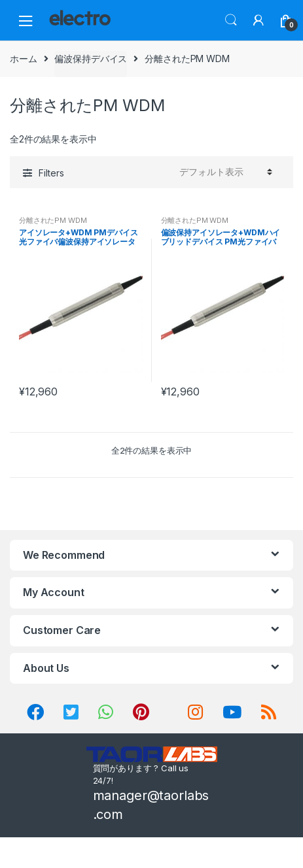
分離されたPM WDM (53, 220)
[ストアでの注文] (224, 172)
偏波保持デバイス (91, 58)
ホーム (24, 58)
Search (231, 20)
